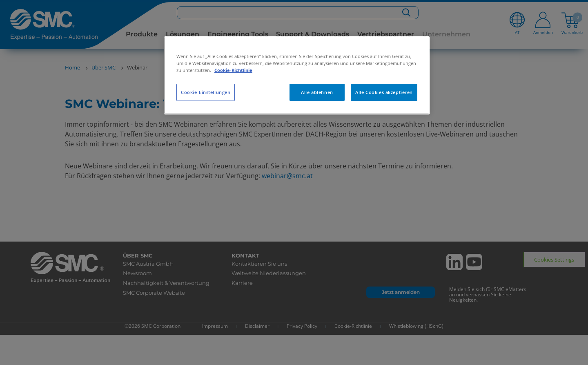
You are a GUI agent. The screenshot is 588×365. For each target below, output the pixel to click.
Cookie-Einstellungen (206, 92)
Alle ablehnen (317, 92)
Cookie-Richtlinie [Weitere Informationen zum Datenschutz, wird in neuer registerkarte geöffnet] (233, 70)
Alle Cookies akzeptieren (384, 92)
